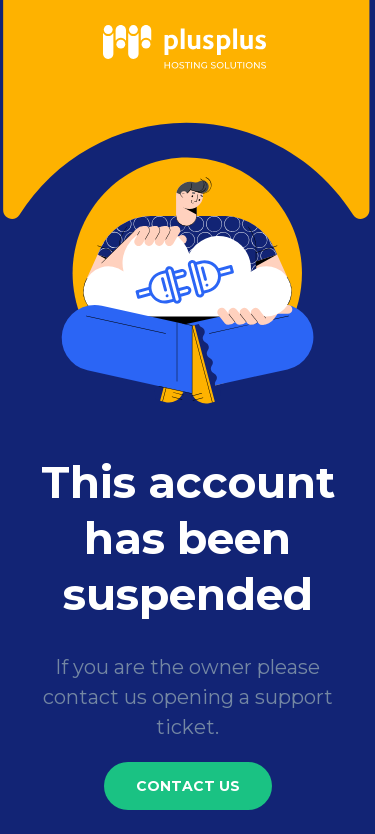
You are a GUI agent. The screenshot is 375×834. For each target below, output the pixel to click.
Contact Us (188, 786)
